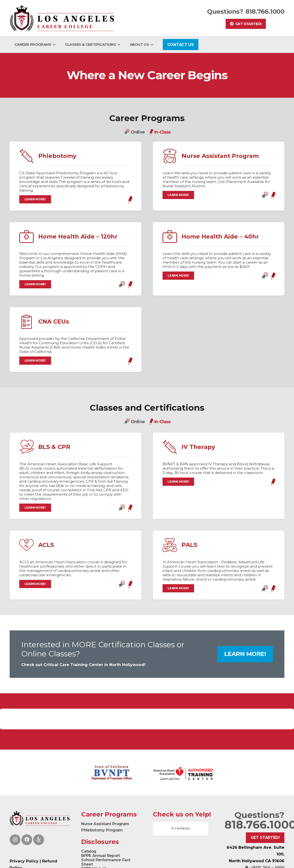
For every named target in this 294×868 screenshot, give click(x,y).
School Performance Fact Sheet (106, 862)
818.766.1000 (265, 12)
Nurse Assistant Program (105, 824)
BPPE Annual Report (100, 856)
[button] (53, 45)
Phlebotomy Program (102, 830)
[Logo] (62, 18)
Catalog (89, 851)
